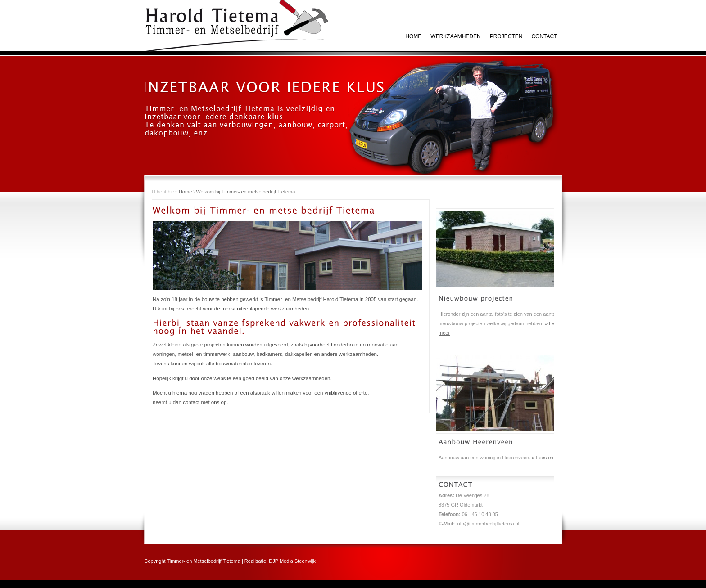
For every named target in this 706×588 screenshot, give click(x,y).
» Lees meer (545, 458)
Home (185, 192)
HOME (413, 36)
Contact (544, 36)
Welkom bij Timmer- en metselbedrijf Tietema (245, 192)
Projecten (506, 36)
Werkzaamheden (455, 36)
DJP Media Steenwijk (292, 561)
